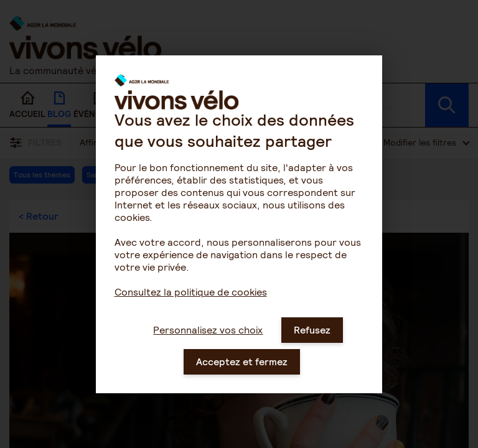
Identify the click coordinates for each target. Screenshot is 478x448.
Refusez (312, 342)
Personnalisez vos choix (208, 342)
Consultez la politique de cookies (191, 304)
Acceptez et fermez (242, 374)
